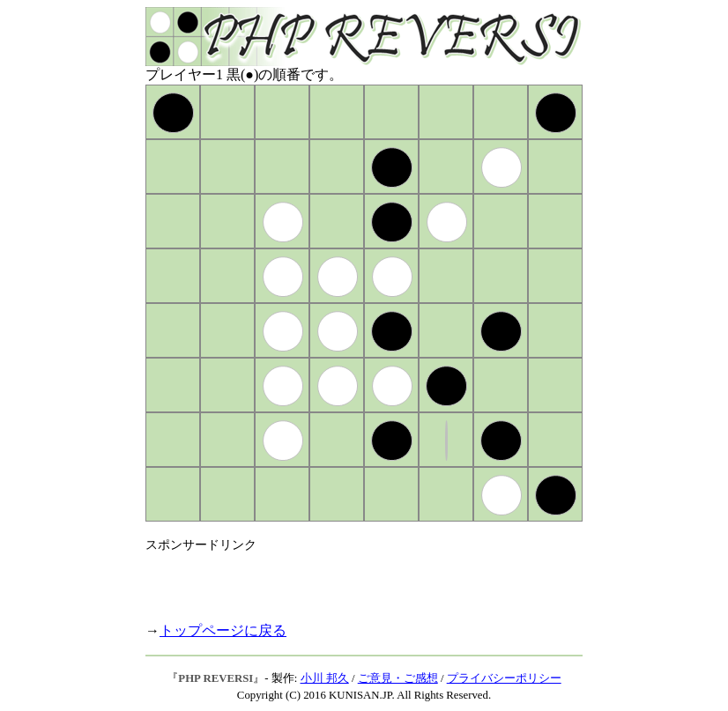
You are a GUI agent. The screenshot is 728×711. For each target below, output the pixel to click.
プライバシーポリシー (504, 678)
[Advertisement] (352, 580)
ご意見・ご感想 (398, 678)
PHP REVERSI (215, 678)
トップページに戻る (223, 630)
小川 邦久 (325, 678)
